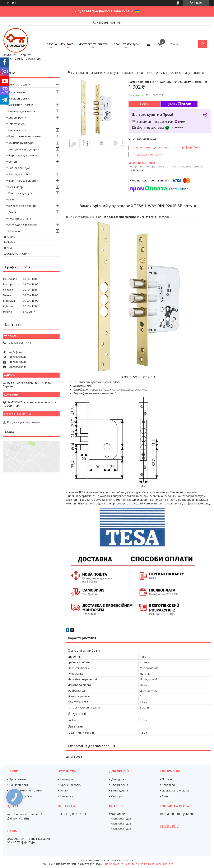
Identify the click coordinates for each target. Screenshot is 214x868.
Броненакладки (71, 785)
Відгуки (9, 248)
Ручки (64, 790)
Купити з (179, 104)
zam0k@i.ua (15, 352)
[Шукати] (203, 44)
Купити (144, 104)
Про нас (10, 237)
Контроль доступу (20, 193)
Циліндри (67, 779)
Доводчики (119, 779)
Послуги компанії (20, 218)
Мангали (14, 231)
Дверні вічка (120, 785)
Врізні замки (17, 92)
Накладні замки (19, 98)
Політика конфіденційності (157, 864)
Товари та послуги (125, 44)
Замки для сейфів (20, 174)
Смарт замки (17, 124)
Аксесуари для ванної (23, 225)
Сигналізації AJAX (19, 168)
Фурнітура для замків (23, 155)
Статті (166, 796)
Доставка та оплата (93, 44)
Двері (12, 212)
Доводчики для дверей (24, 149)
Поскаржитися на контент (121, 864)
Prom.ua (128, 860)
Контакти (68, 44)
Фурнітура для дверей (23, 181)
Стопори (117, 796)
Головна (51, 44)
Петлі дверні (17, 187)
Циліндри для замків (22, 111)
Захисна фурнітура (21, 143)
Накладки (67, 796)
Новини (10, 242)
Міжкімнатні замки (21, 105)
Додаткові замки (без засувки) (100, 73)
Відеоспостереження (22, 206)
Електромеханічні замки (25, 136)
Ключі (12, 199)
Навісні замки (17, 130)
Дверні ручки (17, 117)
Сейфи (13, 162)
